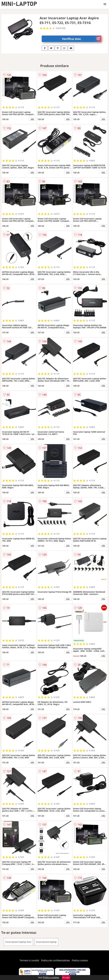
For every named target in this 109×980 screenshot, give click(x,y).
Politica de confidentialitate (55, 960)
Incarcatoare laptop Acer (18, 942)
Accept (66, 977)
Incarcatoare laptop (46, 942)
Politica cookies (80, 960)
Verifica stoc (82, 39)
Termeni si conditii (29, 960)
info (32, 119)
